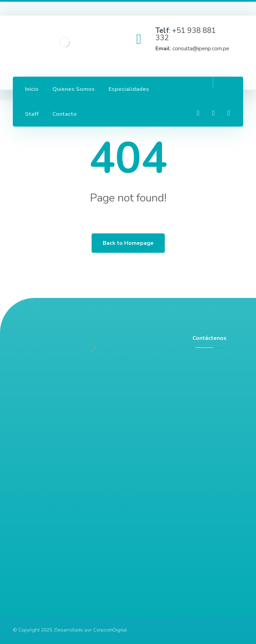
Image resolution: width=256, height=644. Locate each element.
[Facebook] (198, 113)
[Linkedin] (213, 113)
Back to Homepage (128, 243)
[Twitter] (229, 113)
